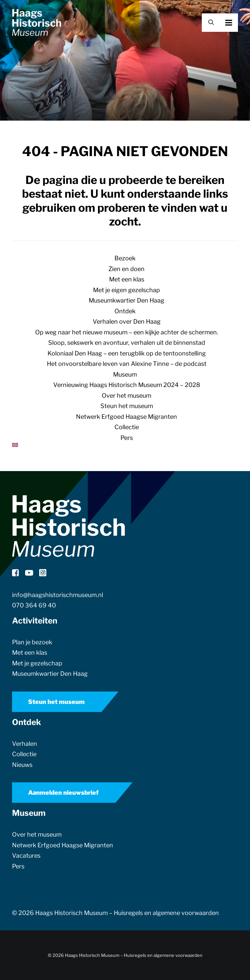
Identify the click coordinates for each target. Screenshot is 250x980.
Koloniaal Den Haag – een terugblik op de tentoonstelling (127, 353)
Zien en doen (127, 269)
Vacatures (26, 856)
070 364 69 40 (34, 605)
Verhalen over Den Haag (127, 321)
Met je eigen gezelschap (127, 290)
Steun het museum (127, 406)
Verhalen (25, 744)
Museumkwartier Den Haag (127, 300)
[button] (238, 22)
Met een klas (127, 279)
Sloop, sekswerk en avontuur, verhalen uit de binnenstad (127, 343)
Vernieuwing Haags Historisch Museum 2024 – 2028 (127, 385)
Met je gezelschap (37, 663)
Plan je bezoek (32, 642)
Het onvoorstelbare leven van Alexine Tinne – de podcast (127, 364)
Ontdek (125, 311)
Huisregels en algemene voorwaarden (166, 913)
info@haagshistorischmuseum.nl (58, 595)
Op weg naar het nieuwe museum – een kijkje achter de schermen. (127, 332)
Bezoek (125, 258)
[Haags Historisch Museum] (37, 22)
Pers (127, 438)
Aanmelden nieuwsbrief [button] (63, 793)
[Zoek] (208, 23)
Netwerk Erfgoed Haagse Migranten (127, 417)
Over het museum (127, 396)
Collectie (127, 427)
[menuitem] (125, 445)
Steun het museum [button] (56, 702)
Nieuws (22, 765)
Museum (125, 374)
